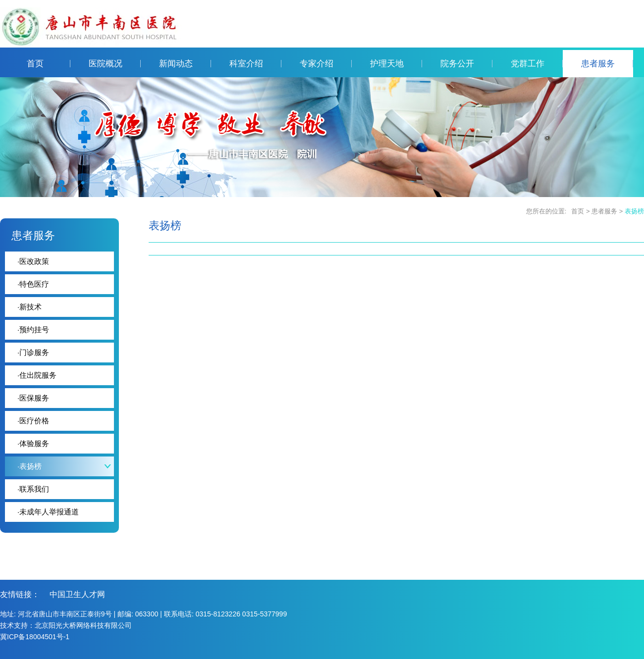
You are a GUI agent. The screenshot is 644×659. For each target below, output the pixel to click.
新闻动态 (185, 64)
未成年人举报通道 (48, 512)
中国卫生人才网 (77, 594)
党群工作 (537, 64)
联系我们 (33, 489)
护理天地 (396, 64)
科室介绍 (255, 64)
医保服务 (33, 398)
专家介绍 (326, 64)
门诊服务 (33, 352)
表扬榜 (634, 211)
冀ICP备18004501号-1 (35, 637)
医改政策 (33, 261)
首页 (49, 64)
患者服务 (607, 64)
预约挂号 (33, 329)
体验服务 (33, 443)
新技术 (29, 307)
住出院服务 (37, 375)
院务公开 (466, 64)
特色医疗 (33, 284)
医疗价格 (33, 421)
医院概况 (115, 64)
